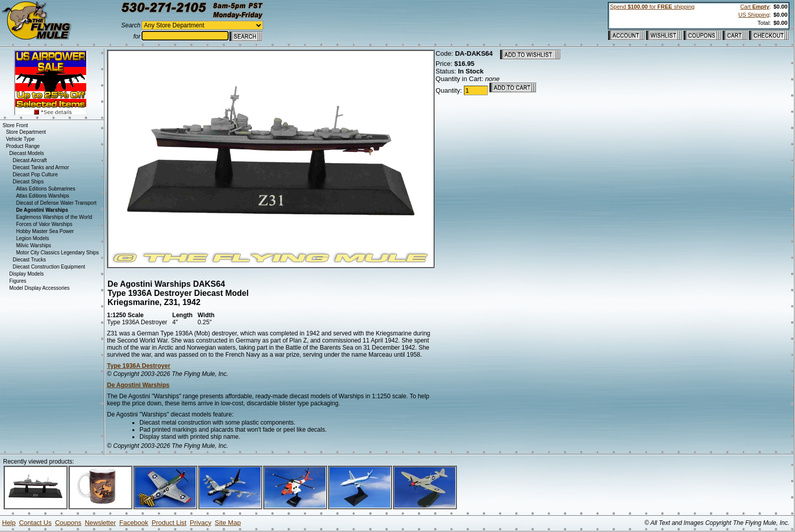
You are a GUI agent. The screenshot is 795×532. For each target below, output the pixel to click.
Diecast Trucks (29, 260)
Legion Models (33, 238)
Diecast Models (26, 153)
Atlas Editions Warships (43, 196)
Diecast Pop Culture (35, 175)
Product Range (23, 146)
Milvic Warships (34, 245)
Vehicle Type (21, 139)
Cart (755, 7)
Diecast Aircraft (30, 160)
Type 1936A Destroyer (139, 366)
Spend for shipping (652, 7)
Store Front (15, 125)
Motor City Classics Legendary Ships (58, 253)
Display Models (26, 274)
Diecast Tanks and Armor (41, 167)
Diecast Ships (28, 182)
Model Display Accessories (39, 288)
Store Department (26, 132)
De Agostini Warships (138, 385)
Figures (17, 281)
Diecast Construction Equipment (49, 267)
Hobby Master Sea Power (45, 231)
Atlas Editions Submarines (46, 189)
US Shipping (754, 15)
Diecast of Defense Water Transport (57, 203)
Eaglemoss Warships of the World (54, 217)
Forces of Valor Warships (44, 224)
